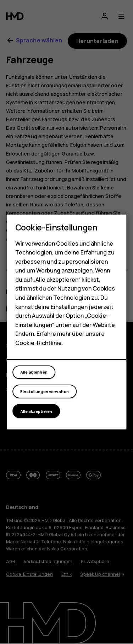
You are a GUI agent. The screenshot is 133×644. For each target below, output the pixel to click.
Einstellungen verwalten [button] (45, 391)
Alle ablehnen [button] (34, 372)
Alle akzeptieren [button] (36, 411)
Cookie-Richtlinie (38, 343)
